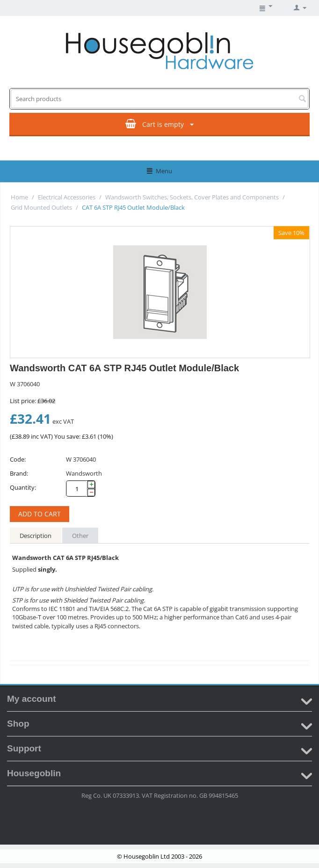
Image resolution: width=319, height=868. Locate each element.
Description (36, 536)
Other (80, 536)
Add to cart (40, 514)
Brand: (19, 473)
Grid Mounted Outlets (41, 207)
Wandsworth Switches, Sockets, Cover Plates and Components (192, 197)
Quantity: (23, 487)
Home (19, 197)
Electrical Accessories (67, 197)
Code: (18, 459)
